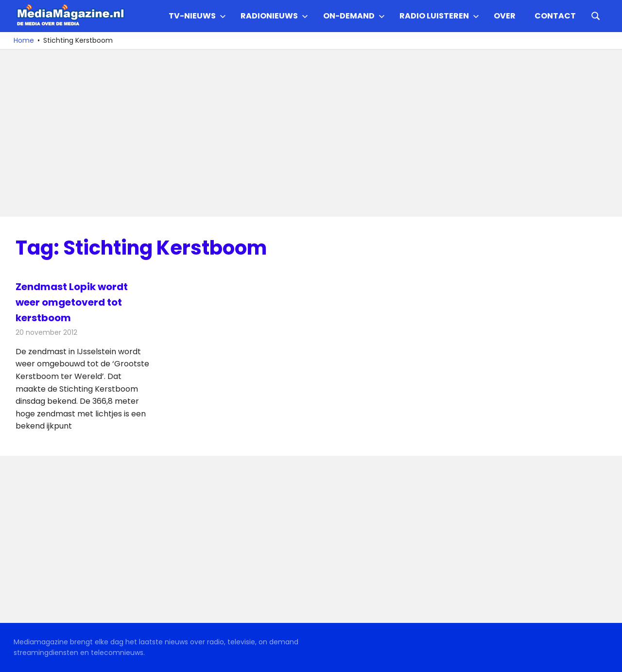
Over (505, 16)
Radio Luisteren (439, 16)
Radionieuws (274, 16)
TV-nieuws (197, 16)
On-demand (354, 16)
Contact (555, 16)
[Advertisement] (307, 133)
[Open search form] (596, 15)
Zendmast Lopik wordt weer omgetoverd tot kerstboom (72, 302)
